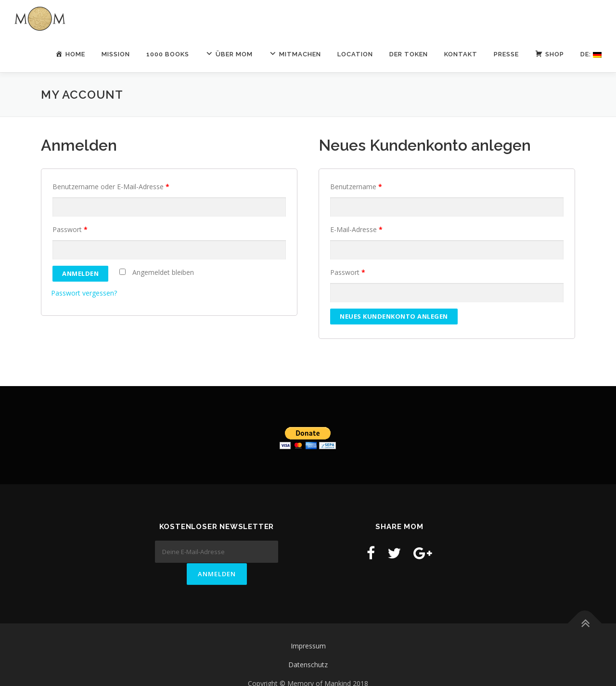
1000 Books (168, 54)
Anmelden (80, 273)
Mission (116, 54)
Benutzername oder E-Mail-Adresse (111, 187)
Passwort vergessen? (84, 293)
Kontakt (461, 54)
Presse (506, 54)
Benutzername (356, 187)
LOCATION (355, 54)
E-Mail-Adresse (356, 229)
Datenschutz (308, 645)
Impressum (308, 626)
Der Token (409, 54)
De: (591, 54)
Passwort (70, 229)
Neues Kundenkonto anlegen (394, 316)
